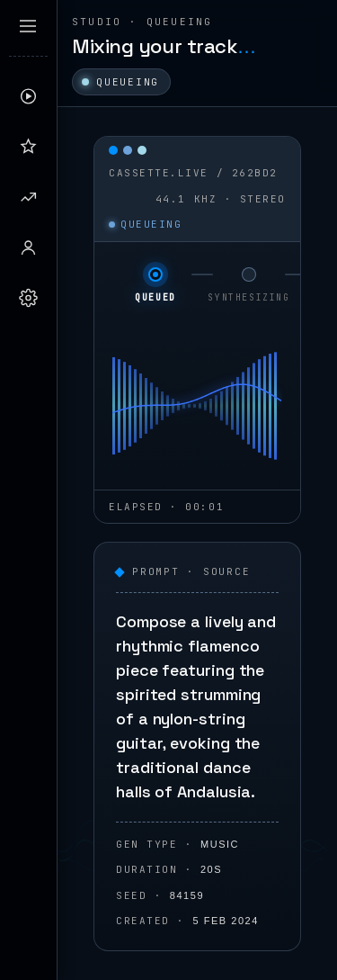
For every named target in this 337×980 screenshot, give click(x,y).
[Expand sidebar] (28, 26)
